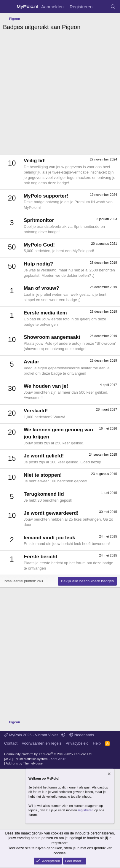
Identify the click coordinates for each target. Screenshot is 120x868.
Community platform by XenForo (48, 754)
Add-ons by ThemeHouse (24, 763)
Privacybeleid (77, 743)
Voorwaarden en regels (41, 743)
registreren (86, 810)
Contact (11, 743)
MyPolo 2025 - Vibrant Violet (32, 735)
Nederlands (82, 735)
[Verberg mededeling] (109, 775)
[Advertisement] (60, 94)
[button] (63, 735)
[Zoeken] (113, 7)
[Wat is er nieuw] (101, 7)
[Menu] (8, 7)
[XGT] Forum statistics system (35, 759)
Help (97, 743)
